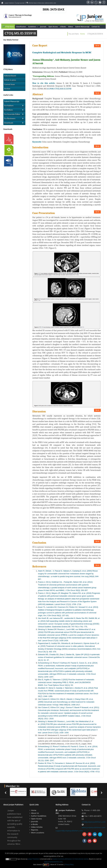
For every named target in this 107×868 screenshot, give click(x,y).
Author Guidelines (39, 816)
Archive (7, 89)
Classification (21, 27)
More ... (19, 844)
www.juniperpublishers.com (94, 827)
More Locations (38, 833)
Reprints (35, 830)
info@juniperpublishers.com (94, 822)
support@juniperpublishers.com (69, 831)
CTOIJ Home (8, 26)
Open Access (53, 27)
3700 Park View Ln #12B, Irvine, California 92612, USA (41, 3)
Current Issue (9, 84)
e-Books (63, 27)
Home (82, 34)
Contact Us (96, 27)
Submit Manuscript (82, 27)
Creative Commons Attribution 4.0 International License (70, 859)
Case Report (40, 46)
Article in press (10, 80)
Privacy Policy (69, 865)
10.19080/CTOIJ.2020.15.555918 (59, 89)
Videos (71, 27)
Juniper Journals (20, 3)
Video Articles (37, 827)
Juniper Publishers (9, 3)
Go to (97, 46)
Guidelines (34, 27)
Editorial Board (10, 76)
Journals (43, 27)
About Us (35, 813)
